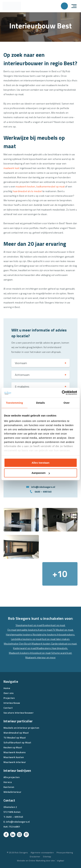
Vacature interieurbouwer (19, 713)
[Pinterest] (26, 835)
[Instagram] (19, 835)
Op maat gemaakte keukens (22, 630)
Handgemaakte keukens (19, 634)
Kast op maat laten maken (56, 639)
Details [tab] (41, 403)
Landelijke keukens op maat (26, 639)
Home (7, 688)
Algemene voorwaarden (42, 852)
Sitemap (47, 857)
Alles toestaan (41, 463)
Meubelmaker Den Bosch (17, 644)
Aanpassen (41, 473)
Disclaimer (35, 857)
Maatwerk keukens (19, 653)
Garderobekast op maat (64, 644)
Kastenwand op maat (25, 648)
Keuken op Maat (13, 747)
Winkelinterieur (12, 792)
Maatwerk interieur (15, 762)
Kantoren (9, 787)
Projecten (9, 698)
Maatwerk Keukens (15, 752)
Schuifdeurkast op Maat (17, 742)
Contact (8, 708)
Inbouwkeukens (66, 634)
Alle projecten (12, 777)
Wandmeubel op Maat (16, 733)
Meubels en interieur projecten (21, 728)
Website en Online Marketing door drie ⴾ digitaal (40, 861)
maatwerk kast (11, 168)
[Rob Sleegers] (12, 6)
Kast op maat (45, 630)
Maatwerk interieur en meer (40, 657)
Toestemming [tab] (15, 403)
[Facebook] (6, 835)
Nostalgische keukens (45, 634)
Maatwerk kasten (41, 644)
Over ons (9, 693)
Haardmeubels (59, 648)
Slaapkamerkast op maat (29, 625)
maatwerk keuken (25, 186)
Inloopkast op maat (40, 653)
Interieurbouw (12, 703)
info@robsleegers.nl (43, 487)
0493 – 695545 (43, 492)
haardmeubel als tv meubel (27, 191)
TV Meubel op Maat (15, 738)
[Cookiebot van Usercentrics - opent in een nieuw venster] (62, 393)
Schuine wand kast (61, 653)
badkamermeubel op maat (50, 186)
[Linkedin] (13, 835)
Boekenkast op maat (54, 625)
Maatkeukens (44, 648)
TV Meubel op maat (63, 630)
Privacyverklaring (65, 852)
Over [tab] (67, 403)
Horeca (8, 782)
